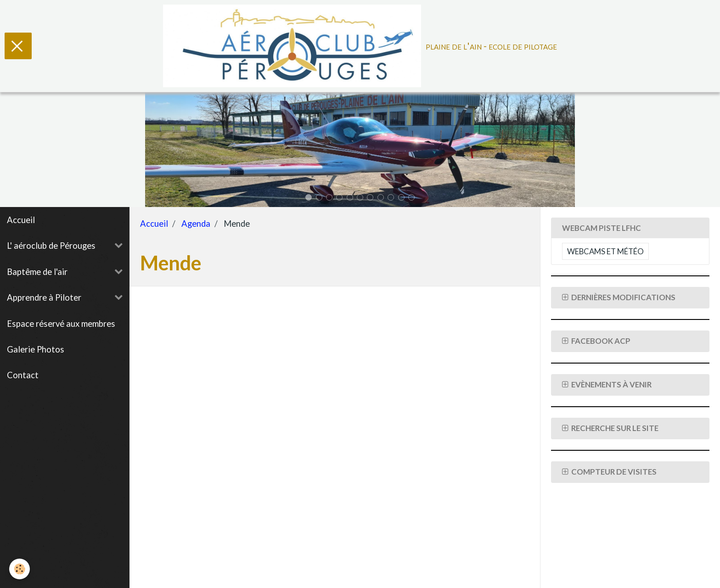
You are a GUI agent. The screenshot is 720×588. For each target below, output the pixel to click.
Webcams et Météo (605, 251)
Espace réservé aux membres (61, 324)
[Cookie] (20, 569)
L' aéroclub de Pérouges (51, 246)
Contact (23, 375)
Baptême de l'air (37, 272)
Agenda (196, 224)
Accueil (21, 220)
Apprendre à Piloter (44, 297)
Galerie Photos (36, 349)
